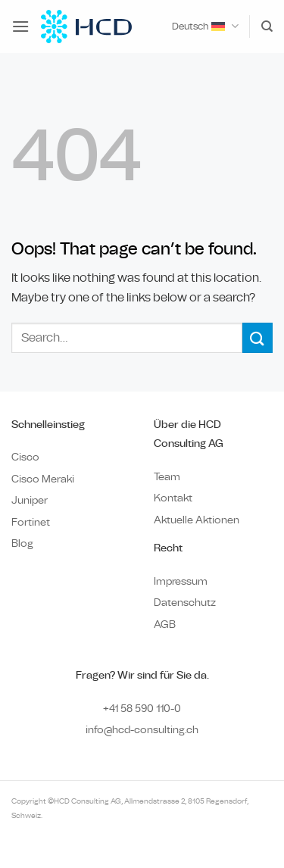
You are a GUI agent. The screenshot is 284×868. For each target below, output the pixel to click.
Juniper (30, 500)
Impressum (181, 581)
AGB (165, 624)
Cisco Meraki (43, 479)
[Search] (267, 27)
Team (167, 477)
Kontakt (173, 498)
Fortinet (31, 522)
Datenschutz (185, 603)
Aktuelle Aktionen (197, 520)
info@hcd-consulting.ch (142, 730)
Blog (22, 543)
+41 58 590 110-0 (142, 709)
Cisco (25, 457)
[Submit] (257, 337)
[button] (20, 26)
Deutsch (205, 26)
